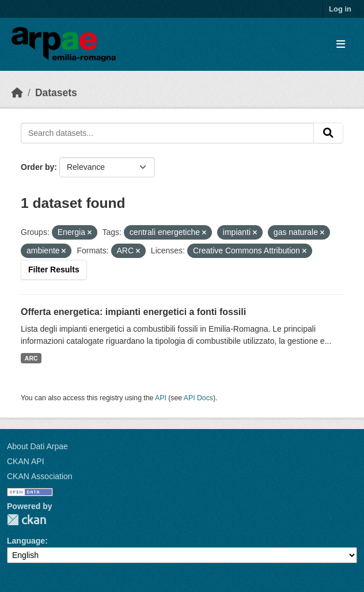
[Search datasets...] (167, 133)
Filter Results (54, 270)
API (161, 398)
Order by (37, 167)
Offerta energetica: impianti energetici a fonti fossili (133, 312)
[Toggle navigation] (341, 45)
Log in (340, 9)
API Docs (198, 398)
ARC (31, 358)
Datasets (56, 93)
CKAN (26, 520)
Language (26, 541)
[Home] (17, 93)
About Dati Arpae (37, 446)
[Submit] (328, 133)
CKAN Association (40, 476)
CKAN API (26, 461)
